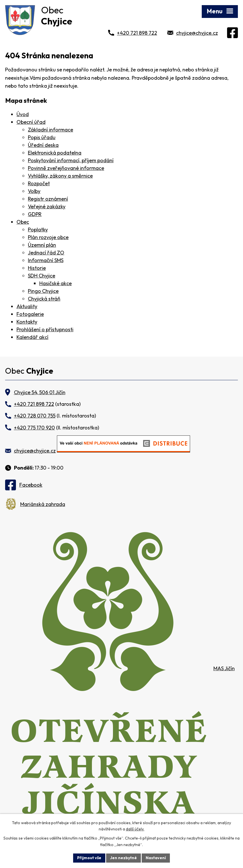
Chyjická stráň (44, 299)
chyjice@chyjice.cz (197, 33)
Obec (23, 222)
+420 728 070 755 (35, 416)
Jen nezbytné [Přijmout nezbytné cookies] (123, 858)
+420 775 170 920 (34, 428)
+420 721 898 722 (137, 33)
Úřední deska (43, 145)
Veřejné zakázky (47, 206)
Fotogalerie (30, 314)
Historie (37, 268)
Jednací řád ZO (46, 253)
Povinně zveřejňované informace (66, 168)
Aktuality (27, 306)
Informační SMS (46, 260)
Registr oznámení (48, 199)
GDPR (35, 214)
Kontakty (27, 322)
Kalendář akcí (32, 337)
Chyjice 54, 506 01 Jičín (40, 392)
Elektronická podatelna (55, 153)
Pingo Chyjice (43, 291)
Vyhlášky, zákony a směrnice (60, 176)
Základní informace (51, 130)
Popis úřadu (42, 137)
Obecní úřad (31, 122)
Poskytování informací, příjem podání (71, 160)
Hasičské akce (55, 283)
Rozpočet (39, 183)
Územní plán (42, 245)
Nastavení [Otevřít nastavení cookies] (156, 858)
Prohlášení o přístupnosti (45, 329)
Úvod (23, 114)
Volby (34, 191)
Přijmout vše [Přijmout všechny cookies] (89, 858)
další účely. (135, 829)
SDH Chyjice (42, 276)
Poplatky (38, 230)
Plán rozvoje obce (48, 237)
